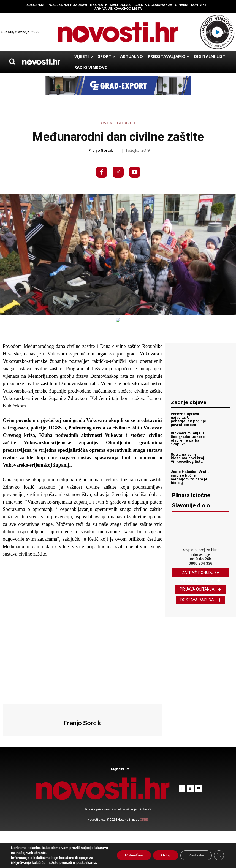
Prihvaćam (131, 855)
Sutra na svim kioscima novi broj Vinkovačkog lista (187, 458)
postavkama (86, 863)
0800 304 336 (201, 563)
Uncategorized (118, 123)
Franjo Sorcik (101, 150)
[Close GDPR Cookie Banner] (219, 855)
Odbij (164, 855)
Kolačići (145, 809)
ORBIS (144, 820)
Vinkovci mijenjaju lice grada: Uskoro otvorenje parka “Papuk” (187, 439)
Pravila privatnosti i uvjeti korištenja (112, 809)
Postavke (195, 855)
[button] (12, 62)
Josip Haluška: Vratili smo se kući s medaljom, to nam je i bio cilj (190, 477)
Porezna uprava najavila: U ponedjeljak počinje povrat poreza (188, 419)
